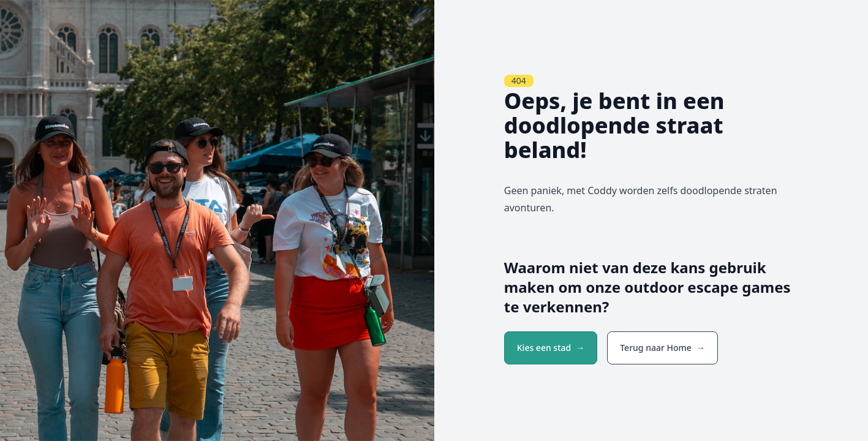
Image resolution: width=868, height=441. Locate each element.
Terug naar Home (656, 348)
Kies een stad (544, 348)
